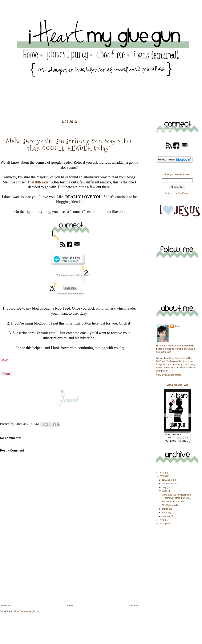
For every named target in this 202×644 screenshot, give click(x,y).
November (168, 482)
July (165, 489)
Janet (177, 326)
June (165, 493)
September (168, 485)
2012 (162, 522)
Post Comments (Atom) (27, 611)
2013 (162, 478)
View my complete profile (169, 375)
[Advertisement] (32, 574)
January (167, 518)
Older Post (133, 605)
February (167, 514)
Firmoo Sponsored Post (173, 503)
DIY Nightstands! (170, 507)
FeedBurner (184, 193)
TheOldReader (38, 182)
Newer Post (6, 605)
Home (70, 605)
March (166, 511)
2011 (162, 525)
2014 (162, 474)
